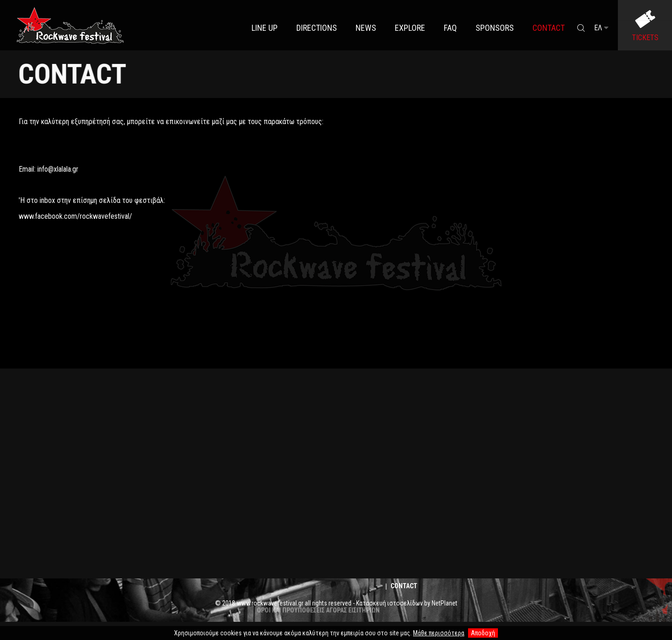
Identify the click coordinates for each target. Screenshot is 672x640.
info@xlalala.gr (58, 169)
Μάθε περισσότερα (439, 633)
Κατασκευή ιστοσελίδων (389, 603)
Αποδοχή (483, 633)
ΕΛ (601, 28)
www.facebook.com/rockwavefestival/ (75, 216)
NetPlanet (444, 603)
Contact (404, 586)
